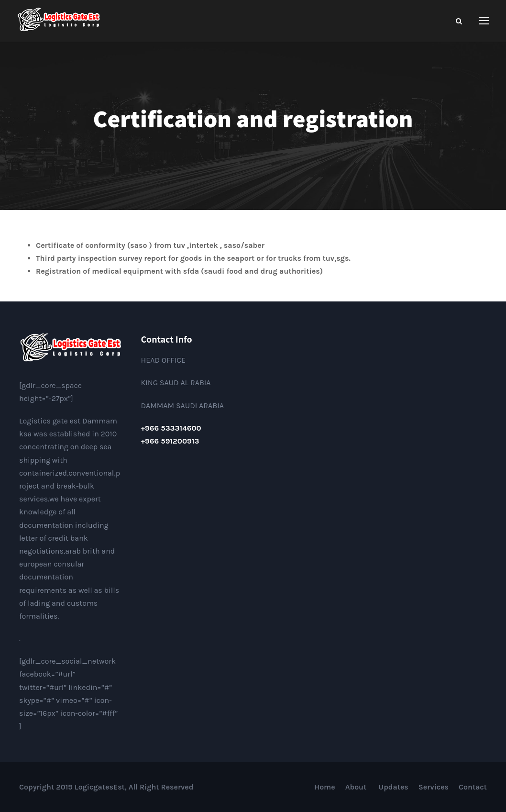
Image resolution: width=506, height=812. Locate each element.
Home (325, 787)
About (357, 787)
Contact (473, 787)
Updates (393, 787)
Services (434, 787)
